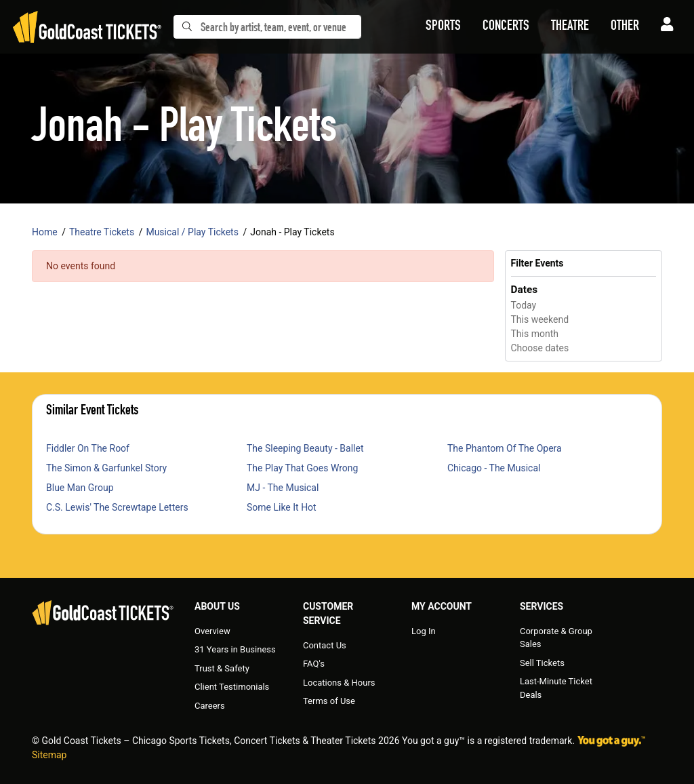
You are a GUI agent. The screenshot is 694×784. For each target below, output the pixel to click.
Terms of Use (329, 701)
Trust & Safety (222, 668)
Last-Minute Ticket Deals (556, 688)
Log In (424, 631)
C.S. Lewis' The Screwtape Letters (117, 507)
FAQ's (314, 664)
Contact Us (325, 645)
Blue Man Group (80, 488)
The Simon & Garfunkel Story (106, 468)
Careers (210, 706)
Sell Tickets (542, 663)
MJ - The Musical (283, 488)
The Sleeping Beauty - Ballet (305, 448)
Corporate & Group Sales (556, 638)
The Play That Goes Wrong (302, 468)
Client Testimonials (232, 687)
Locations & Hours (339, 683)
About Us (217, 606)
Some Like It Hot (282, 507)
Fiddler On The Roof (88, 448)
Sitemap (49, 755)
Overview (212, 631)
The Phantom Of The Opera (505, 448)
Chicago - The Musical (494, 468)
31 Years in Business (235, 649)
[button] (443, 27)
